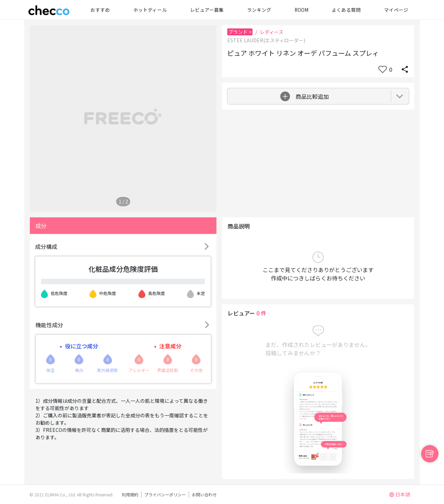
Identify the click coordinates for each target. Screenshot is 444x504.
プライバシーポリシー (165, 494)
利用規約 (130, 494)
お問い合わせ (204, 494)
